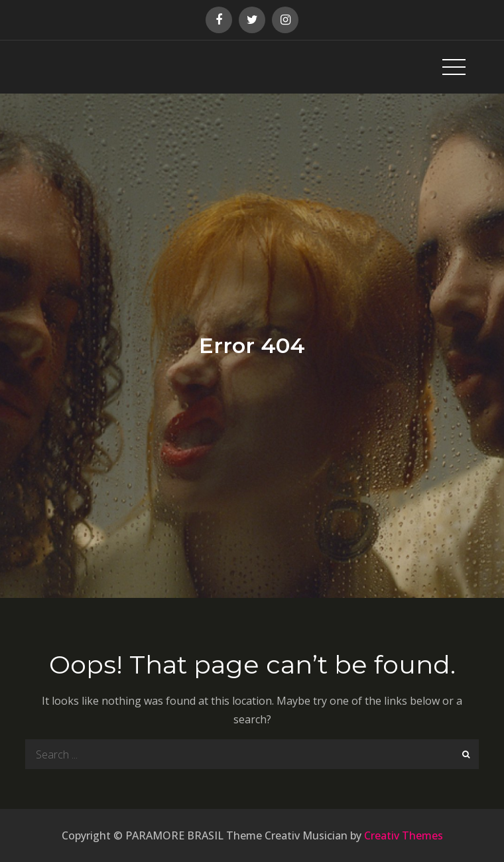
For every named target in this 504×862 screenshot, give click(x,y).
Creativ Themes (404, 835)
